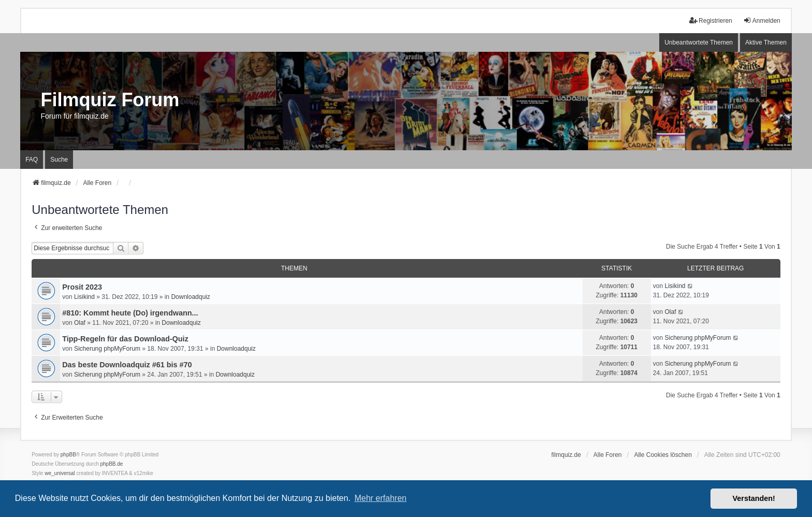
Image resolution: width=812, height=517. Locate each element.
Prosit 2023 (82, 287)
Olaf (80, 323)
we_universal (60, 473)
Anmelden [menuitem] (762, 20)
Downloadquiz (190, 297)
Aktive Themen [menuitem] (766, 42)
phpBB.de (112, 464)
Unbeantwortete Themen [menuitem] (699, 42)
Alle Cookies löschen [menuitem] (663, 455)
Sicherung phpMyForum (107, 349)
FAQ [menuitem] (32, 160)
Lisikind (84, 297)
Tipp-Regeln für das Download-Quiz (125, 339)
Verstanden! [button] (754, 498)
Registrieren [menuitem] (711, 20)
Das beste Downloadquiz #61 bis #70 (127, 365)
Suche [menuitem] (59, 160)
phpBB (68, 455)
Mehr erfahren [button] (380, 498)
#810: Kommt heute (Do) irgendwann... (130, 313)
